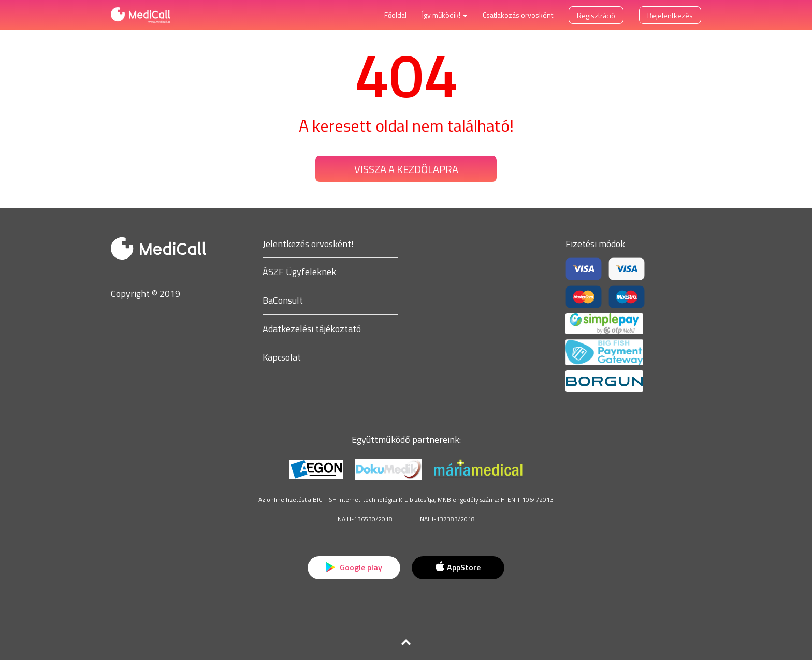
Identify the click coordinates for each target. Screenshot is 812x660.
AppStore (458, 567)
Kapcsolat (282, 357)
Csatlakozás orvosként (518, 15)
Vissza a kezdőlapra (406, 169)
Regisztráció (596, 15)
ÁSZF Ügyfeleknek (299, 272)
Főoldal (395, 15)
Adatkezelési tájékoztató (312, 329)
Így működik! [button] (445, 15)
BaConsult (283, 300)
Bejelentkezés (670, 15)
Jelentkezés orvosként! (308, 244)
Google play (354, 567)
